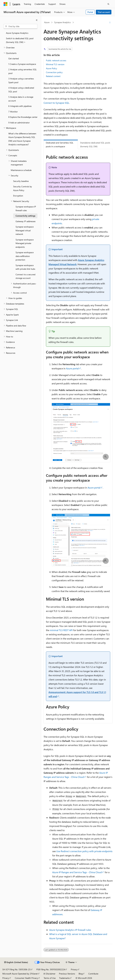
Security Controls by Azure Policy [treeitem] (23, 188)
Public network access (56, 60)
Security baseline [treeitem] (21, 181)
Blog (81, 974)
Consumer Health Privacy (26, 978)
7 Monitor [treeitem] (13, 112)
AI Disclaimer (49, 974)
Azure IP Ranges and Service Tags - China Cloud (77, 872)
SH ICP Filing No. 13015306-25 (16, 969)
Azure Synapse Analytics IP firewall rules (70, 930)
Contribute (93, 974)
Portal (90, 12)
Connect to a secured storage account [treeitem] (25, 276)
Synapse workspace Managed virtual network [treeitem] (25, 230)
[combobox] (21, 26)
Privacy (74, 969)
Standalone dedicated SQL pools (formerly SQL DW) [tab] (95, 145)
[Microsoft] (6, 4)
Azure (47, 22)
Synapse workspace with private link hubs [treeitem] (25, 267)
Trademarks (64, 978)
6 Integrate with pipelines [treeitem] (20, 106)
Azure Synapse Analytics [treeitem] (17, 33)
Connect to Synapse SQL (56, 103)
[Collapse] (37, 20)
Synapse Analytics (62, 22)
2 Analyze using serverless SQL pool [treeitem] (23, 71)
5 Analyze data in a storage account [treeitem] (21, 99)
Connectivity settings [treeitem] (25, 216)
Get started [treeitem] (14, 58)
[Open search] (108, 4)
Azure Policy (52, 68)
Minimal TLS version (55, 64)
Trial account (104, 12)
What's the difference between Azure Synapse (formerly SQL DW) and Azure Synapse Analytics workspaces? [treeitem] (22, 139)
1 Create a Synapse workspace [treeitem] (22, 64)
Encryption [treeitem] (18, 196)
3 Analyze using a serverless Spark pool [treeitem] (21, 80)
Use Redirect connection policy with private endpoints (84, 851)
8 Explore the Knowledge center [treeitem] (23, 117)
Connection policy (54, 72)
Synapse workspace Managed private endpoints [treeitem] (25, 243)
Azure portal (72, 368)
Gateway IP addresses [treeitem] (26, 221)
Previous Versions (67, 974)
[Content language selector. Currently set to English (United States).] (16, 962)
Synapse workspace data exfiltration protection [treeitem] (25, 256)
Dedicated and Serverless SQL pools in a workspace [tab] (60, 145)
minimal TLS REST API (61, 630)
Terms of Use (50, 978)
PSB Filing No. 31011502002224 (51, 969)
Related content (53, 76)
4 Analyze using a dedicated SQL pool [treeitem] (21, 90)
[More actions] (110, 23)
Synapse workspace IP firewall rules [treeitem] (26, 208)
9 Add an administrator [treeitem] (19, 123)
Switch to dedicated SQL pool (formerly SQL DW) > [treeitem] (20, 40)
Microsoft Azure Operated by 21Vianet (20, 974)
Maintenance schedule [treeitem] (21, 170)
